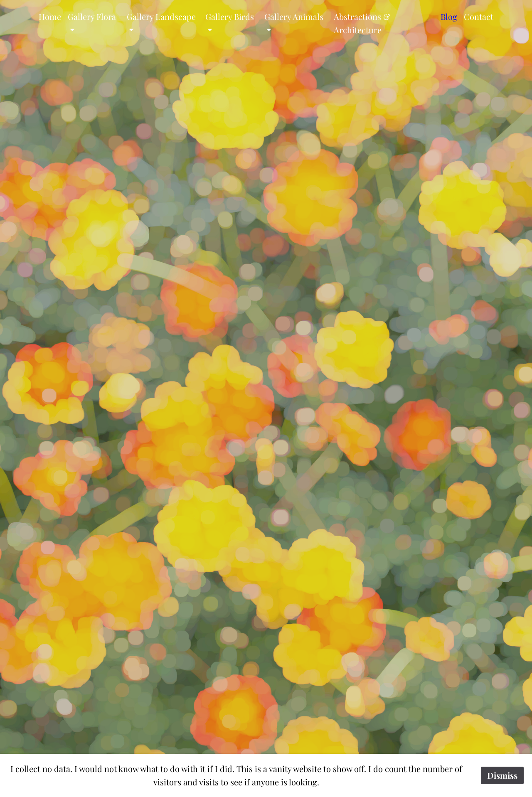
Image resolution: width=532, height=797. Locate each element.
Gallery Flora (92, 16)
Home (50, 16)
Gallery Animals (294, 16)
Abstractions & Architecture (362, 23)
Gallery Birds (230, 16)
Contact (479, 16)
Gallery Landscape (161, 16)
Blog (449, 16)
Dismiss (502, 775)
